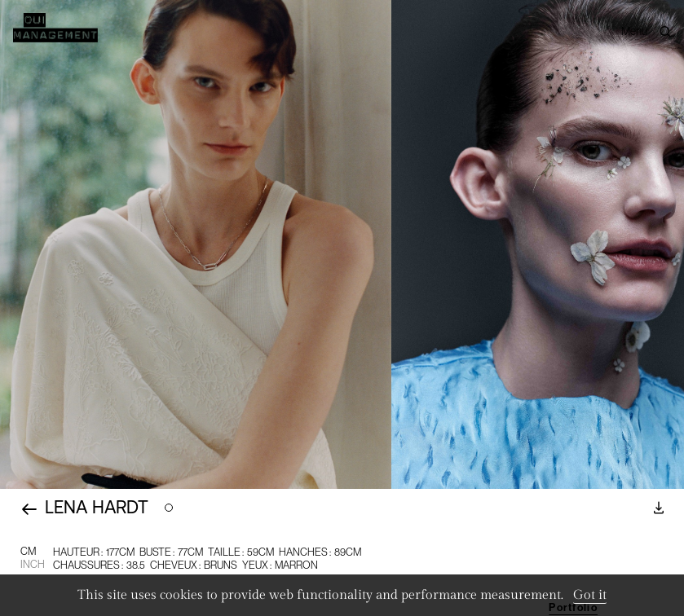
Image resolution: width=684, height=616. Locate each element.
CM (28, 551)
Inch (33, 564)
